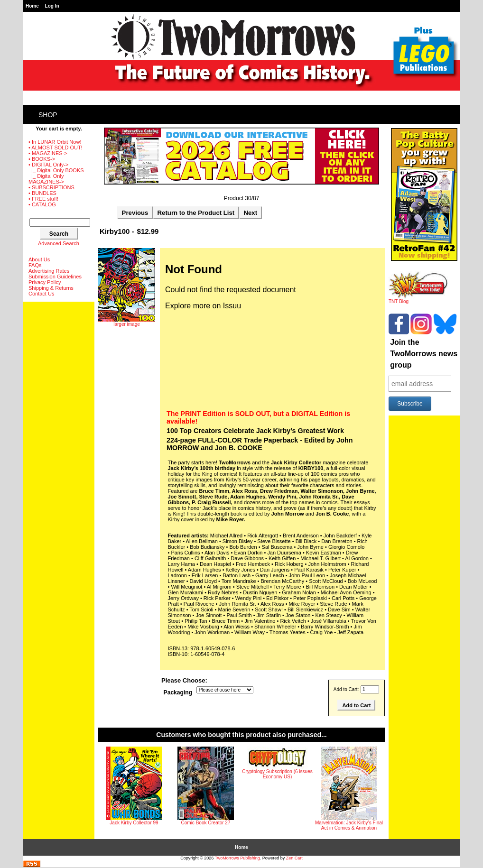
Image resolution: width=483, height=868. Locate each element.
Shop (48, 115)
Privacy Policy (45, 282)
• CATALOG (42, 204)
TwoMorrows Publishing (237, 858)
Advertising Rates (49, 271)
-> (48, 165)
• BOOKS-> (42, 159)
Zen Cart (294, 858)
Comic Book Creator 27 (206, 823)
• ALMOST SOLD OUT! (56, 148)
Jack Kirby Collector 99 (134, 823)
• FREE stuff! (43, 199)
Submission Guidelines (55, 277)
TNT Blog (418, 299)
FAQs (35, 265)
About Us (39, 259)
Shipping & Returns (51, 288)
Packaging (178, 693)
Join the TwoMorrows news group (424, 354)
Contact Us (41, 294)
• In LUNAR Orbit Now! (55, 142)
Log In (52, 6)
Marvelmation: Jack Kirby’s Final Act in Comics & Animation (349, 825)
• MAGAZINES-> (48, 153)
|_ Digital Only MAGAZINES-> (46, 179)
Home (32, 6)
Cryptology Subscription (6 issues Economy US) (277, 774)
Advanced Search (59, 243)
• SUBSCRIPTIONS (51, 187)
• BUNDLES (42, 193)
